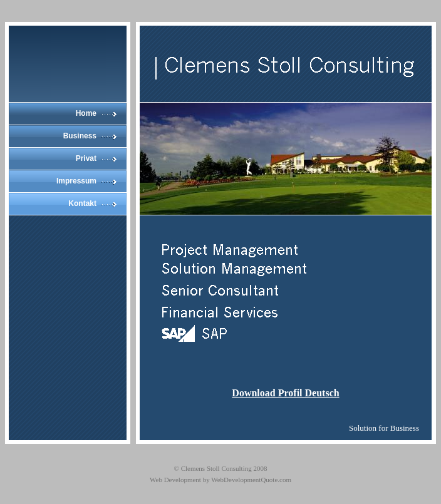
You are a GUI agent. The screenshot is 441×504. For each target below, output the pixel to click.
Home (86, 113)
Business (80, 136)
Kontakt (82, 203)
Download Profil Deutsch (285, 393)
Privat (86, 158)
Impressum (76, 181)
